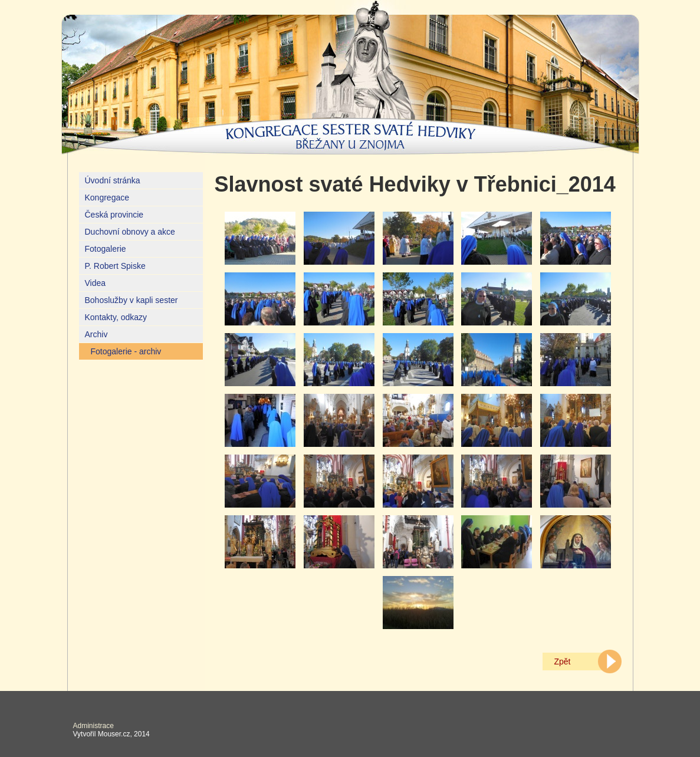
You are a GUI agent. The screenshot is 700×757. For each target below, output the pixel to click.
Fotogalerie (106, 249)
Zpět (563, 661)
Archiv (96, 334)
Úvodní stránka (113, 180)
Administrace (93, 726)
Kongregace (107, 198)
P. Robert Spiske (115, 266)
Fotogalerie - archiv (126, 351)
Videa (96, 283)
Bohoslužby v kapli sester (132, 300)
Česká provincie (114, 215)
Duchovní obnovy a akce (130, 232)
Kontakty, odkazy (116, 317)
